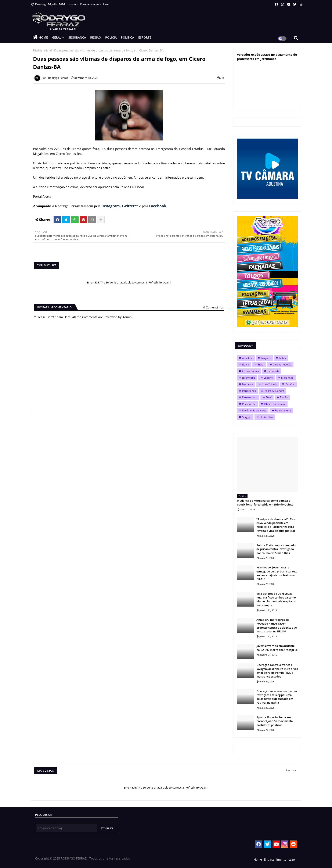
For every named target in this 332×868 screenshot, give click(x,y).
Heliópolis (273, 371)
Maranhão (287, 378)
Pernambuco (250, 397)
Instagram (111, 206)
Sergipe (247, 417)
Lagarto (268, 378)
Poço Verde (249, 404)
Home (73, 4)
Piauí (269, 397)
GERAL (57, 37)
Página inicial (42, 50)
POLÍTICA (127, 37)
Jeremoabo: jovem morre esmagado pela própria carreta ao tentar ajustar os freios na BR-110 (277, 573)
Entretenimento (90, 4)
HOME (43, 37)
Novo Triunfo (269, 384)
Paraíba (290, 384)
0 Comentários (214, 307)
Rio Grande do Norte (254, 410)
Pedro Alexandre (274, 391)
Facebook (158, 206)
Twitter (128, 206)
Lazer (106, 4)
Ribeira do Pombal (275, 404)
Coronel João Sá (282, 365)
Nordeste (248, 384)
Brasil (261, 365)
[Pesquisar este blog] (66, 828)
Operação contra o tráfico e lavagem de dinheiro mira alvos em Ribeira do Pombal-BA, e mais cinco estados (277, 671)
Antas (282, 358)
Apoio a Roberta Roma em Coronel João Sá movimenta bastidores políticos (275, 721)
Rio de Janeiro (283, 410)
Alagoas (266, 358)
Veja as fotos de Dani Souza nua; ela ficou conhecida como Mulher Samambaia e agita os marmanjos (276, 599)
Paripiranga (249, 391)
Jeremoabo (249, 378)
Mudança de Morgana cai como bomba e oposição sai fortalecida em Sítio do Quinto (265, 503)
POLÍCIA (111, 37)
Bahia (246, 365)
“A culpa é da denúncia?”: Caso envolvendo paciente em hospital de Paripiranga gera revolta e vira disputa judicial (276, 525)
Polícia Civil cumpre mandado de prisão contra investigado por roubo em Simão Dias (276, 549)
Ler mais (291, 770)
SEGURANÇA (77, 37)
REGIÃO (96, 37)
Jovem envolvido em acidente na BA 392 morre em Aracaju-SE (277, 648)
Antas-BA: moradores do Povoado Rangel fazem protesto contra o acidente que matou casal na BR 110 (277, 626)
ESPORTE (145, 37)
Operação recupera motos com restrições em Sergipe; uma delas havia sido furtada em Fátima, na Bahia (277, 697)
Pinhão (284, 397)
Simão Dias (266, 417)
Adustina (247, 358)
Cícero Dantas (251, 371)
